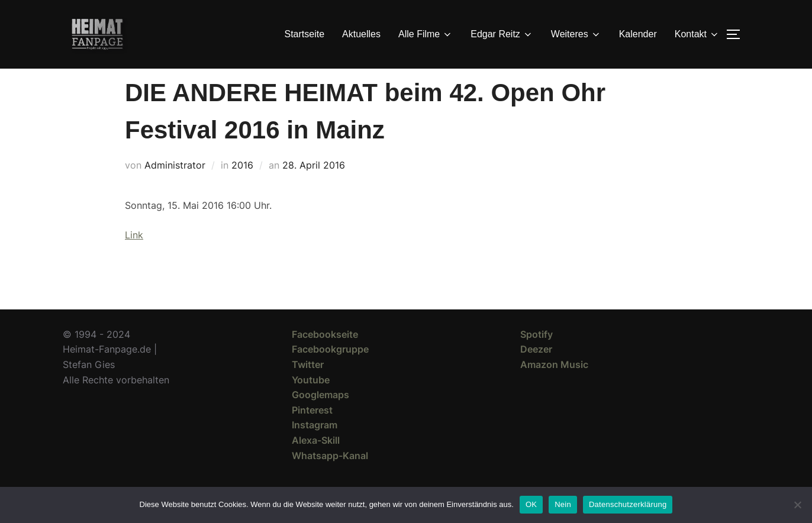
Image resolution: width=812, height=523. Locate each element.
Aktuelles (361, 34)
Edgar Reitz (502, 34)
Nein (563, 504)
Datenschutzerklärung (628, 504)
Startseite (305, 34)
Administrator (175, 186)
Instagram (315, 446)
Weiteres (576, 34)
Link (134, 256)
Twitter (308, 386)
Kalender (638, 34)
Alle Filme (426, 34)
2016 (242, 186)
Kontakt (697, 34)
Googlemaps (320, 416)
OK (531, 504)
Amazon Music (554, 386)
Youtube (311, 401)
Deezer (536, 370)
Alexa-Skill (316, 461)
